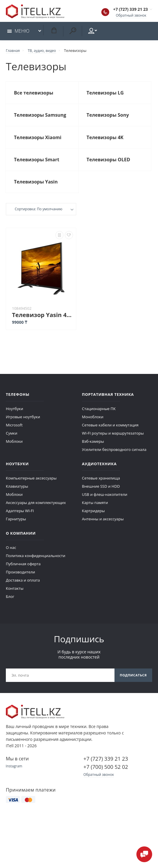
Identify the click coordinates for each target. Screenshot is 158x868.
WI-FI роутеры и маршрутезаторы (113, 442)
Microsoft (14, 433)
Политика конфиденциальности (35, 564)
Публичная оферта (23, 572)
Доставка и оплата (23, 589)
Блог (10, 605)
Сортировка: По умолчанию (38, 218)
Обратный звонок (130, 16)
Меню (18, 33)
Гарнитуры (16, 527)
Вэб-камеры (93, 450)
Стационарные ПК (99, 417)
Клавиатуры (17, 495)
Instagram (15, 776)
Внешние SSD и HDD (101, 495)
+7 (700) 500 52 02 (106, 776)
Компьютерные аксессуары (31, 487)
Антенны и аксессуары (103, 527)
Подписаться (132, 684)
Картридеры (93, 519)
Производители (20, 580)
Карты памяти (95, 511)
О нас (11, 556)
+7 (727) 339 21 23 (124, 10)
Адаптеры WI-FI (20, 519)
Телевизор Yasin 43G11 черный (42, 323)
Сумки (12, 442)
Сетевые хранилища (101, 487)
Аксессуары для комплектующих (36, 511)
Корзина (54, 32)
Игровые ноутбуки (23, 425)
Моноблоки (93, 425)
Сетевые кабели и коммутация (110, 433)
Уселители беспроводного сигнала (114, 458)
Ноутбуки (14, 417)
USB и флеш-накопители (105, 503)
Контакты (15, 597)
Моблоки (14, 450)
